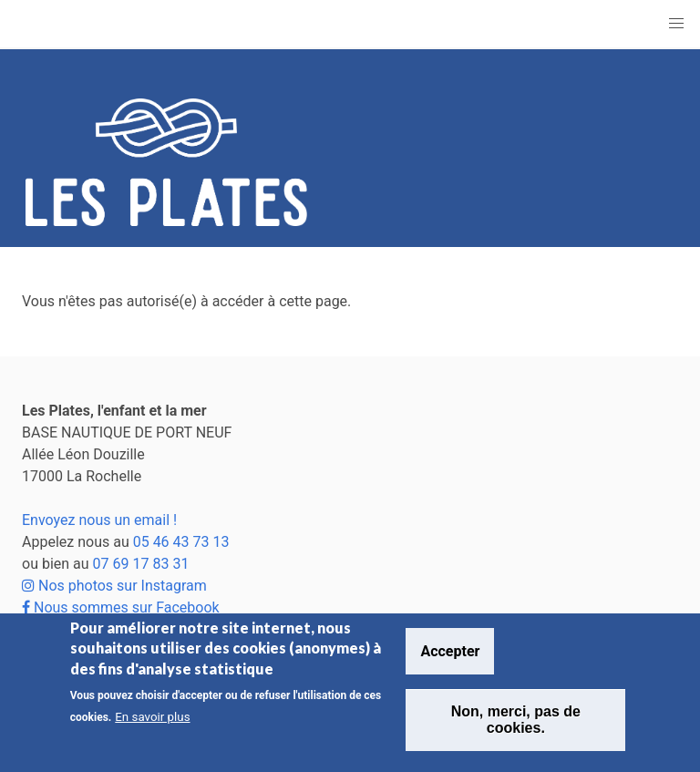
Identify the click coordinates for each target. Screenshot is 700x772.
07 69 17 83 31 (141, 564)
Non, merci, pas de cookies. (516, 720)
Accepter (450, 651)
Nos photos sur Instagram (114, 586)
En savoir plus (152, 717)
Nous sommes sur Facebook (121, 607)
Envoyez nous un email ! (99, 520)
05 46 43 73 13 (181, 542)
